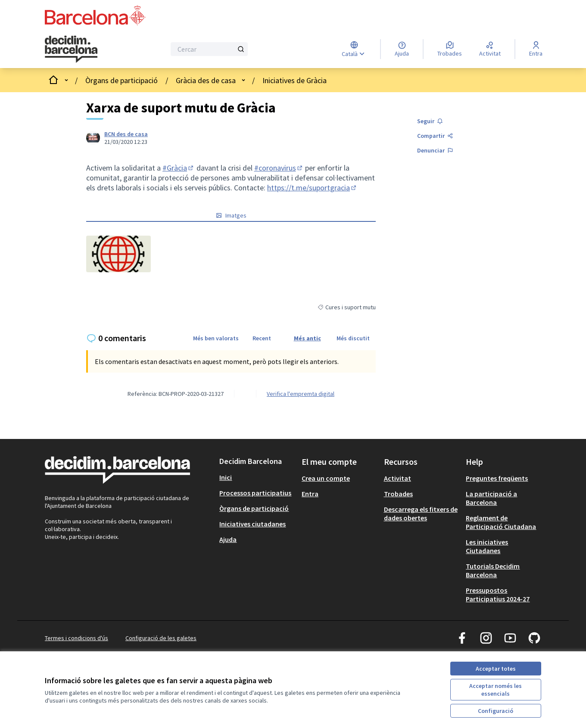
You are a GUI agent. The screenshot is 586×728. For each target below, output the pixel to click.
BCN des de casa (126, 134)
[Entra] (536, 49)
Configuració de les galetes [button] (161, 638)
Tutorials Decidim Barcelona (493, 570)
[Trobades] (450, 49)
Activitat (397, 478)
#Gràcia (179, 168)
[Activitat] (490, 49)
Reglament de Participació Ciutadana (501, 522)
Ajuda (228, 539)
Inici (226, 477)
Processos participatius (255, 493)
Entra (310, 494)
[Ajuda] (402, 49)
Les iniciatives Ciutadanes (487, 546)
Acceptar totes (496, 669)
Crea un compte (326, 478)
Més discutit (353, 338)
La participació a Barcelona (491, 498)
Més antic (307, 338)
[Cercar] (209, 49)
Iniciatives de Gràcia (295, 80)
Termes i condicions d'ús (76, 638)
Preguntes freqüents (497, 478)
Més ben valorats (216, 338)
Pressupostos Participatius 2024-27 (498, 594)
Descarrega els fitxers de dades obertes (421, 513)
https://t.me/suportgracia (312, 188)
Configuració (496, 711)
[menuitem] (257, 477)
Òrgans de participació (122, 80)
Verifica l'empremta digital (301, 394)
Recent (262, 338)
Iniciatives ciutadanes (252, 524)
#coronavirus (279, 168)
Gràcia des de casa (206, 80)
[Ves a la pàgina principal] (83, 49)
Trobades (398, 494)
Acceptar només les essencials (496, 690)
